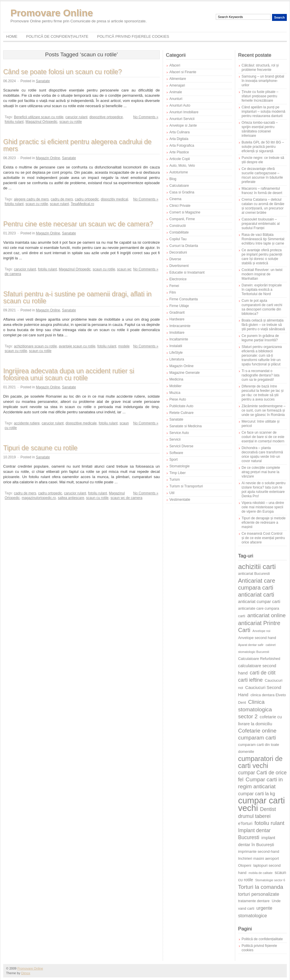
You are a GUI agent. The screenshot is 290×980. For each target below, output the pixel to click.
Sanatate (43, 81)
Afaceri (175, 65)
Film (173, 292)
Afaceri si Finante (183, 72)
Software (176, 453)
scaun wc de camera (126, 498)
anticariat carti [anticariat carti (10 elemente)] (256, 595)
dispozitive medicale (81, 423)
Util (172, 493)
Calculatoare (179, 186)
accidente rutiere (27, 423)
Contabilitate (179, 232)
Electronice (178, 279)
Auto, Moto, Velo (182, 166)
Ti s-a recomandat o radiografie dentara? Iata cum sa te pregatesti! (261, 375)
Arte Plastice (179, 152)
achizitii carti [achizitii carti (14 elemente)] (257, 567)
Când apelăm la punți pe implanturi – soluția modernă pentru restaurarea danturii (263, 112)
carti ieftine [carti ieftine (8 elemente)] (250, 680)
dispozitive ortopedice (106, 117)
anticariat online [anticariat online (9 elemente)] (267, 615)
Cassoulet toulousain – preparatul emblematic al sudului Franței (261, 224)
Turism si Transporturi (186, 486)
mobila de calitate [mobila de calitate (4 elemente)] (261, 873)
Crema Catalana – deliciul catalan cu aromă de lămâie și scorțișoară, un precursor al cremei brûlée (263, 206)
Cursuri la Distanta (184, 246)
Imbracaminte (180, 326)
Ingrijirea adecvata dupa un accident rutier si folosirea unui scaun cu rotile (69, 374)
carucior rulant (76, 117)
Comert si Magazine (185, 212)
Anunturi (176, 99)
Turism (175, 480)
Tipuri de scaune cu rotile (40, 448)
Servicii (175, 439)
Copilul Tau (178, 239)
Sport (174, 460)
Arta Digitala (179, 139)
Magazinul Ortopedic (41, 122)
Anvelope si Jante (183, 125)
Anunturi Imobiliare (184, 112)
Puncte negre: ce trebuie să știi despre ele (263, 160)
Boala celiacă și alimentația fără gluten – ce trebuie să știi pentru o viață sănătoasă (263, 325)
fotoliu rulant (14, 122)
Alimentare (178, 79)
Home (12, 36)
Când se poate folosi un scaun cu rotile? (62, 72)
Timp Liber (177, 473)
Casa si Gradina (182, 192)
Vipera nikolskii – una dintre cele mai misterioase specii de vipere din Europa (263, 507)
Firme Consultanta (184, 299)
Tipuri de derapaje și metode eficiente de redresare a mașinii (264, 523)
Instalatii (176, 346)
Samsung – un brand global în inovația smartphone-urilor (263, 81)
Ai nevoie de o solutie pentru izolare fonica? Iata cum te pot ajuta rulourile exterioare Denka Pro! (263, 490)
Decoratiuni (178, 252)
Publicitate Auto (181, 406)
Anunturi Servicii (182, 119)
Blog (173, 179)
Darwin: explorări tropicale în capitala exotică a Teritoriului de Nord (262, 290)
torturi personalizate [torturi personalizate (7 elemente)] (259, 894)
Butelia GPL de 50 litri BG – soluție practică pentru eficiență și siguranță (263, 147)
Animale (176, 92)
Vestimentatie (180, 500)
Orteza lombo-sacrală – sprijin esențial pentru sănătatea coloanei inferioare (260, 129)
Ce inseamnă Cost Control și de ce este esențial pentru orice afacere (263, 538)
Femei (174, 286)
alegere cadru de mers (31, 199)
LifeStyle (176, 353)
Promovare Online (52, 13)
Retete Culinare (181, 413)
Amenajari (177, 85)
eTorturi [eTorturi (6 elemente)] (245, 823)
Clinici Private (180, 206)
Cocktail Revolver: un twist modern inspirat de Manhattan (262, 274)
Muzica (175, 393)
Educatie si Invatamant (187, 272)
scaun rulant (59, 204)
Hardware (177, 319)
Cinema (175, 199)
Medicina (176, 379)
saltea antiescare (71, 498)
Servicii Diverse (181, 446)
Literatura (177, 359)
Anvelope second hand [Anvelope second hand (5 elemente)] (257, 638)
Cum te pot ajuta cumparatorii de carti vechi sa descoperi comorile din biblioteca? (262, 307)
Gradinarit (177, 313)
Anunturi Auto (180, 105)
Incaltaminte (179, 339)
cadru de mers (62, 199)
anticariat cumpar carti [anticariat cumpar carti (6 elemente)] (259, 602)
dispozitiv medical (115, 199)
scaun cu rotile (71, 122)
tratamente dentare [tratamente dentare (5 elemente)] (254, 901)
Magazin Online (48, 158)
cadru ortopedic (87, 199)
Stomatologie (180, 466)
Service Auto (179, 433)
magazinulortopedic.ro (39, 498)
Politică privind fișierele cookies (133, 36)
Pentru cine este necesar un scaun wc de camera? (78, 224)
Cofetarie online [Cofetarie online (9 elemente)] (257, 731)
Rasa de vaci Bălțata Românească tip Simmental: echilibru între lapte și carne (263, 239)
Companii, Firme (182, 219)
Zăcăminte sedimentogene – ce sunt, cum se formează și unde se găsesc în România (263, 410)
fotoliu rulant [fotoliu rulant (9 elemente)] (270, 823)
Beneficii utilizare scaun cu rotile (39, 117)
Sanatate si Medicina (185, 426)
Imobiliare (177, 333)
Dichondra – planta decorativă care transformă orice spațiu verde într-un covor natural (262, 454)
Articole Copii (180, 159)
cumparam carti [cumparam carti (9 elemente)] (257, 738)
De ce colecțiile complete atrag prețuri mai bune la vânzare (261, 472)
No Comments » (146, 117)
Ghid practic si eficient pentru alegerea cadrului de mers (77, 145)
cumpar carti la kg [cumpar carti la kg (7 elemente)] (257, 794)
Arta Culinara (180, 132)
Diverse (175, 259)
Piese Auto (178, 399)
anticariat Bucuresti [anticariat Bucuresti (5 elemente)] (254, 574)
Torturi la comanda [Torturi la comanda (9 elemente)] (261, 887)
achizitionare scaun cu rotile (35, 346)
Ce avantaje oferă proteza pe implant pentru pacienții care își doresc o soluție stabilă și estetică (262, 257)
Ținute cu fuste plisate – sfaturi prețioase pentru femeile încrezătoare (260, 96)
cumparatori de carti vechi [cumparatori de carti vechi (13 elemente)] (260, 762)
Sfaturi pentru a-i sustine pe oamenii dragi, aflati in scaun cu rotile (77, 297)
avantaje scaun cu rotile (77, 346)
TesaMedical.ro (83, 204)
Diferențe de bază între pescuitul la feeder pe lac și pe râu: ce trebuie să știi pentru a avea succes (263, 393)
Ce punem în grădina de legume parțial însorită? (260, 338)
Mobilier (175, 386)
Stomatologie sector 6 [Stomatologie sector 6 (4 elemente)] (270, 880)
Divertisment (179, 266)
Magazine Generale (185, 373)
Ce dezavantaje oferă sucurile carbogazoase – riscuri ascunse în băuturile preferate (262, 175)
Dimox (26, 973)
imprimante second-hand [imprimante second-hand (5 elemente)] (259, 851)
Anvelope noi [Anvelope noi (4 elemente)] (262, 631)
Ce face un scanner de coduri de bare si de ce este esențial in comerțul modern (263, 437)
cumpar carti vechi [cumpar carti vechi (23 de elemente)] (261, 804)
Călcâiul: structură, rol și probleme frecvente (260, 68)
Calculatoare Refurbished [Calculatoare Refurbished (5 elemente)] (259, 659)
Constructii (178, 226)
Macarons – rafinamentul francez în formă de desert (262, 191)
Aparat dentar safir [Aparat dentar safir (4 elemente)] (251, 645)
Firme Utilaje (179, 306)
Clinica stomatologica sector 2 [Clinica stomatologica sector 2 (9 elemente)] (255, 709)
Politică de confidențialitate (57, 36)
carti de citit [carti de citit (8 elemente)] (263, 673)
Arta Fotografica (182, 146)
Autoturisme (179, 172)
